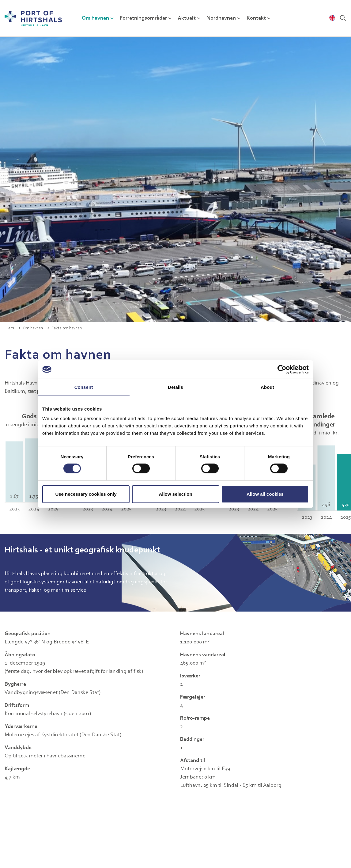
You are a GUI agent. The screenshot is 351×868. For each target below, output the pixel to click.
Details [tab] (175, 387)
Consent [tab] (84, 387)
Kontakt (256, 18)
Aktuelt (187, 18)
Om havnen (95, 18)
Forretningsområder (143, 18)
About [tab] (267, 387)
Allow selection (175, 494)
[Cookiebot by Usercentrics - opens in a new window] (282, 369)
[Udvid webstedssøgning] (343, 18)
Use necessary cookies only (86, 494)
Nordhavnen (221, 18)
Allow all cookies (265, 494)
